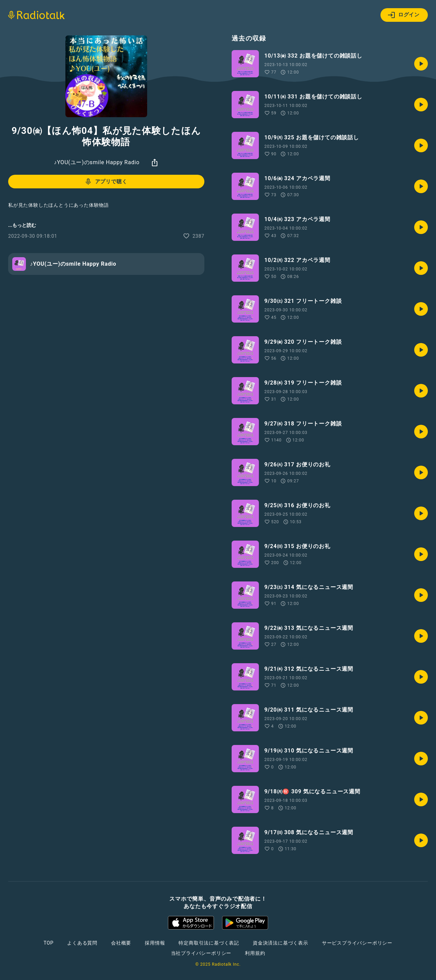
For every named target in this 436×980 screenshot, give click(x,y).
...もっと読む (22, 225)
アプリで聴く (106, 182)
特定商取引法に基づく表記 (209, 943)
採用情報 (155, 943)
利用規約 (255, 953)
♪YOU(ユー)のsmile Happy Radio (97, 162)
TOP (49, 943)
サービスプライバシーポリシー (357, 943)
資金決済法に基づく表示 (281, 943)
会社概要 (121, 943)
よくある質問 (82, 943)
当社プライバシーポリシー (201, 953)
